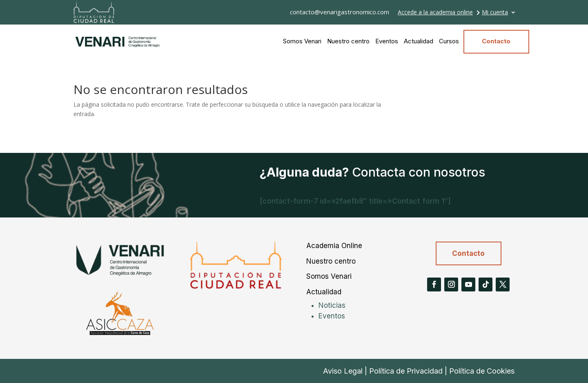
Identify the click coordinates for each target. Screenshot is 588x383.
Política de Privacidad (406, 371)
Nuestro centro (348, 41)
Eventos (387, 41)
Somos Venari (302, 41)
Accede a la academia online (435, 13)
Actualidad (419, 41)
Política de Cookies (482, 371)
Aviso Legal (343, 371)
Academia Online (334, 246)
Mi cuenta (495, 13)
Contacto (496, 41)
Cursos (449, 41)
